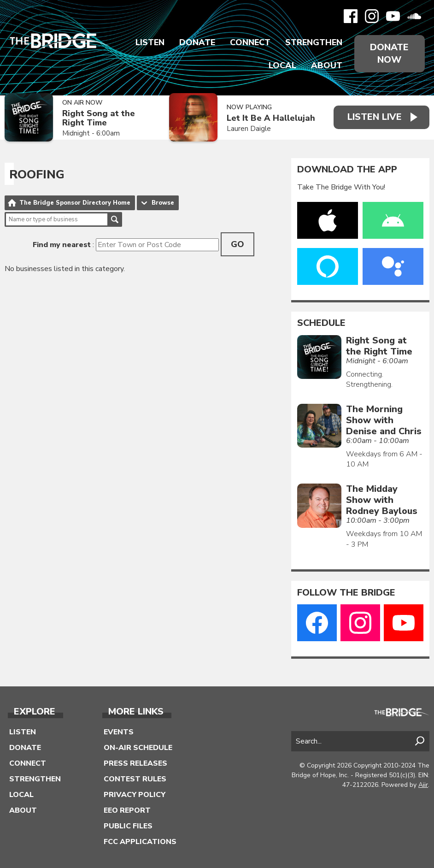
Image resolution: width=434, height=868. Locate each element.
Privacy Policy (135, 795)
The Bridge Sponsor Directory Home (75, 203)
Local (282, 65)
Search (115, 219)
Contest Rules (135, 779)
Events (119, 732)
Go (238, 244)
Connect (250, 42)
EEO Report (127, 810)
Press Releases (135, 763)
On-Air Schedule (138, 748)
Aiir (423, 785)
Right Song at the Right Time (99, 118)
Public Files (128, 826)
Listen (150, 42)
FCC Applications (140, 842)
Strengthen (314, 42)
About (327, 65)
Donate (197, 42)
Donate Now (389, 53)
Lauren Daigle (249, 129)
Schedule (321, 323)
